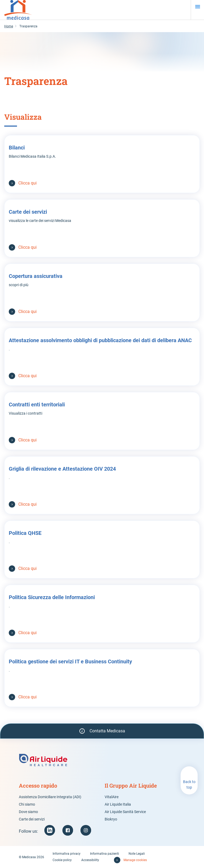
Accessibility (90, 860)
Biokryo (111, 819)
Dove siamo (28, 812)
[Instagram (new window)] (86, 830)
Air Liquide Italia (118, 804)
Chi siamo (27, 804)
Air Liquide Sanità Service (125, 812)
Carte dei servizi (32, 819)
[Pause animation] (200, 36)
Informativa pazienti (105, 854)
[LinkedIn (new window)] (50, 830)
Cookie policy (62, 860)
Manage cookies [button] (135, 860)
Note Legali (137, 854)
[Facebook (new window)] (68, 830)
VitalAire (112, 797)
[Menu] (197, 7)
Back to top (189, 785)
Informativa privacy (67, 854)
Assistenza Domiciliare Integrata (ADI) (50, 797)
